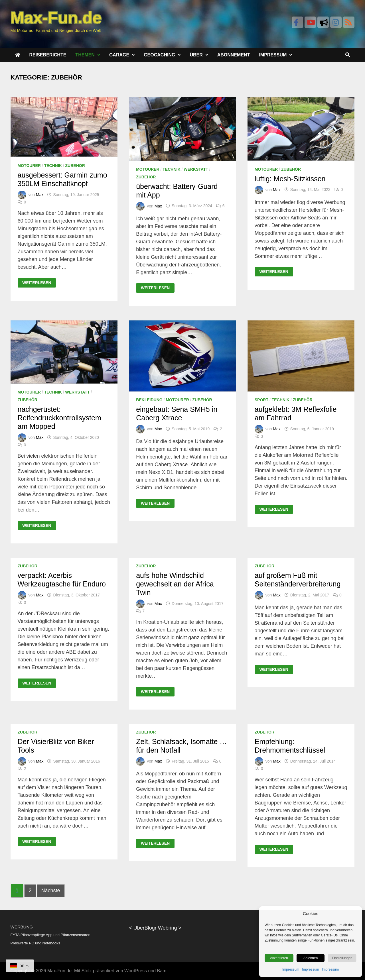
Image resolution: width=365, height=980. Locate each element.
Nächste (51, 891)
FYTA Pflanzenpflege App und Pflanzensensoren (50, 935)
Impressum (291, 969)
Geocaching (159, 55)
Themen (85, 55)
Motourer (29, 166)
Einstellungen (342, 958)
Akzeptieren (279, 958)
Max (40, 195)
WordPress (136, 971)
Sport (261, 400)
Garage (119, 55)
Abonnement (234, 55)
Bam (162, 971)
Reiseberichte (48, 55)
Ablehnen (311, 958)
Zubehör (75, 166)
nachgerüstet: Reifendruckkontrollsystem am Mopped (59, 418)
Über (196, 55)
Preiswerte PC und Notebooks (35, 943)
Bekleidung (149, 400)
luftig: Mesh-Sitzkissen (290, 179)
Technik (53, 166)
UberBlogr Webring (155, 928)
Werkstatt (196, 169)
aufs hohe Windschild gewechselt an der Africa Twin (175, 584)
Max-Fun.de (59, 971)
